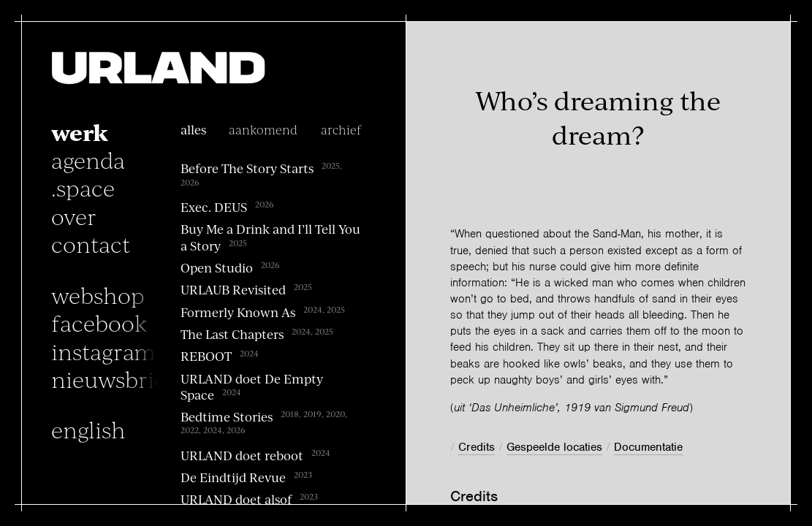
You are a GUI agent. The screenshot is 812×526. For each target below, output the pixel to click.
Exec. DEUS (214, 207)
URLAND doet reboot (242, 455)
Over (74, 216)
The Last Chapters (232, 334)
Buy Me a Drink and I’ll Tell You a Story (270, 237)
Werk (80, 131)
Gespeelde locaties (554, 447)
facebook (99, 322)
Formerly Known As (238, 312)
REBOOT (206, 357)
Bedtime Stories (227, 416)
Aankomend (263, 129)
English (88, 429)
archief (341, 129)
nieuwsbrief (113, 378)
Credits (477, 447)
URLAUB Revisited (233, 290)
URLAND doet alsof (236, 500)
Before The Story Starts (247, 169)
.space (83, 187)
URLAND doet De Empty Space (252, 386)
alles (193, 129)
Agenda (88, 159)
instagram (103, 351)
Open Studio (217, 267)
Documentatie (648, 447)
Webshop (98, 294)
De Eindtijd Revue (233, 477)
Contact (91, 243)
